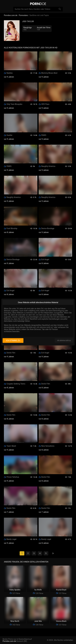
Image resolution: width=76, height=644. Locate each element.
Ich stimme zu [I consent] (13, 341)
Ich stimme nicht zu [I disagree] (64, 341)
